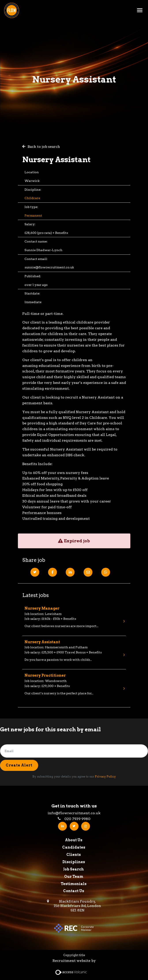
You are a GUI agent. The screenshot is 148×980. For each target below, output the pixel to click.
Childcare (32, 198)
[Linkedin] (70, 572)
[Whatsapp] (106, 572)
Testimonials (74, 884)
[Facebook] (52, 572)
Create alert (19, 765)
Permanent (33, 216)
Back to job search (44, 147)
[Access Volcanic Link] (71, 972)
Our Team (74, 877)
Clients (74, 855)
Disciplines (74, 862)
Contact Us (74, 891)
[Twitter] (35, 572)
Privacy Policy (105, 777)
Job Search (74, 869)
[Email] (88, 572)
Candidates (74, 847)
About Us (74, 840)
